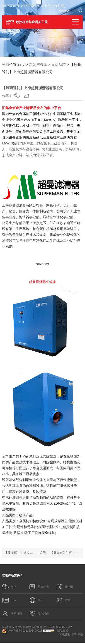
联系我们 (12, 615)
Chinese (64, 11)
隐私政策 (63, 632)
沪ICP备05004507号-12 (57, 629)
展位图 (65, 587)
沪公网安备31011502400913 (22, 632)
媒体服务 (39, 615)
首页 (21, 65)
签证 (36, 601)
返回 (43, 553)
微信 (9, 587)
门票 (9, 601)
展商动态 (58, 65)
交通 (63, 601)
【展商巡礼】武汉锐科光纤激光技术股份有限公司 (20, 553)
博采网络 (78, 636)
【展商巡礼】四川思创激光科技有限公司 (65, 553)
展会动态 (39, 587)
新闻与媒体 (38, 65)
